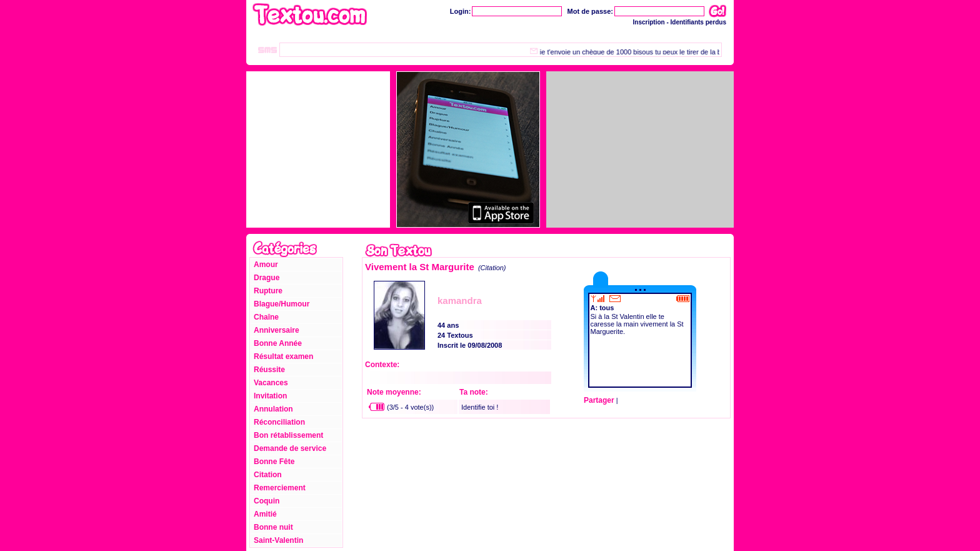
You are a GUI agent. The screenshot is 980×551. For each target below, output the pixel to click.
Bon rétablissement (288, 435)
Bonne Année (278, 343)
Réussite (269, 370)
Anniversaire (277, 330)
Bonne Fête (274, 462)
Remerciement (280, 488)
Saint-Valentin (278, 540)
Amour (266, 265)
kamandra (460, 301)
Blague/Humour (282, 304)
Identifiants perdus (698, 22)
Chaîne (266, 317)
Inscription (649, 22)
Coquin (267, 501)
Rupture (268, 291)
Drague (267, 278)
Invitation (270, 396)
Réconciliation (279, 422)
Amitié (265, 514)
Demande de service (290, 448)
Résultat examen (283, 356)
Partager (599, 400)
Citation (268, 475)
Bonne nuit (273, 527)
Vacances (271, 383)
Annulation (273, 409)
